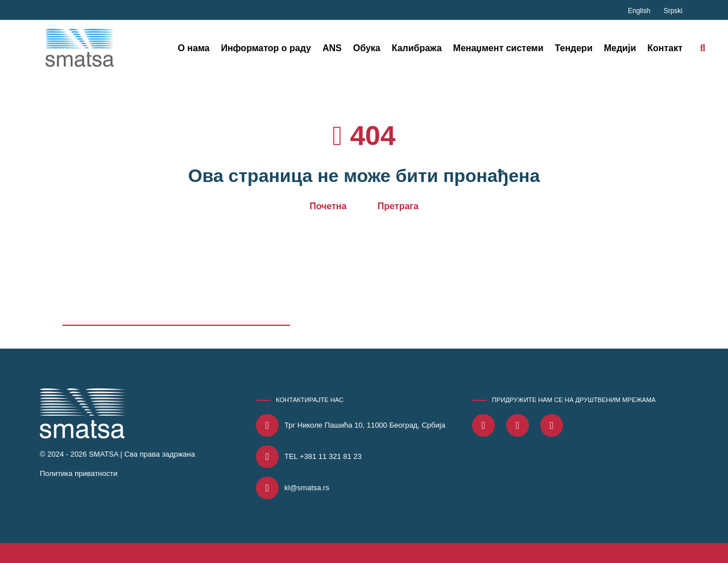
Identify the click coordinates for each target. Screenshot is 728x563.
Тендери (574, 48)
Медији (620, 48)
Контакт (665, 48)
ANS (332, 48)
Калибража (417, 48)
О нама (193, 48)
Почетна (328, 206)
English (640, 11)
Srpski (673, 11)
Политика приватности (78, 473)
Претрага (398, 206)
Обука (367, 48)
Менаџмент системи (499, 48)
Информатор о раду (266, 48)
